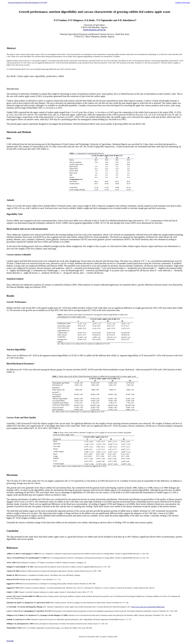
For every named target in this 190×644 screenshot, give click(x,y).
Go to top (10, 641)
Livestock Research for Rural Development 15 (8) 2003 (28, 2)
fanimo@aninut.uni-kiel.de (94, 30)
